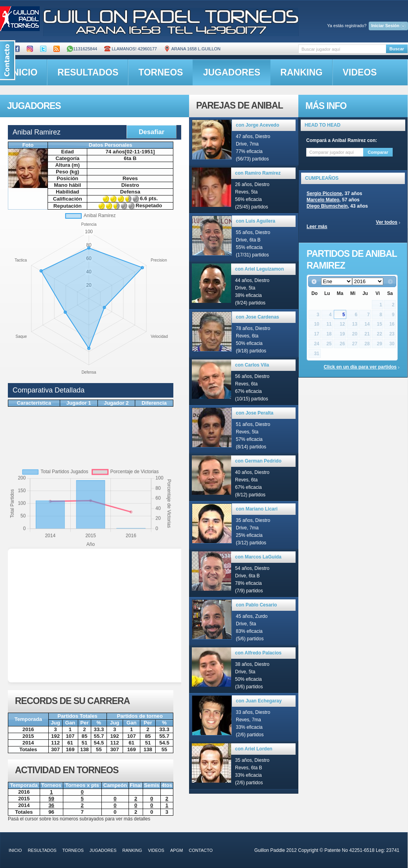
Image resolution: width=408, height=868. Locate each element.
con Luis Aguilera (255, 221)
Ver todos (387, 222)
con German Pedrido (258, 461)
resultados (88, 72)
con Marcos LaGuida (258, 557)
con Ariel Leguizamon (259, 269)
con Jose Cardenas (257, 317)
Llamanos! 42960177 (130, 49)
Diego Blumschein (327, 206)
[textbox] (342, 49)
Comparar (378, 152)
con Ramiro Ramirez (258, 173)
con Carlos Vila (252, 365)
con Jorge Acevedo (257, 125)
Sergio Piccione (324, 194)
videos (360, 72)
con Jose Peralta (255, 413)
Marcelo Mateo (323, 200)
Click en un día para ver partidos (360, 367)
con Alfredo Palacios (258, 653)
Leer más (317, 227)
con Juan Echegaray (259, 701)
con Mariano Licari (257, 509)
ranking (301, 72)
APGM (176, 850)
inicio (15, 850)
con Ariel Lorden (254, 749)
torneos (161, 72)
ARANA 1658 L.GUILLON (192, 49)
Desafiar (152, 132)
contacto (201, 850)
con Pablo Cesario (256, 605)
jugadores (232, 72)
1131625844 (82, 49)
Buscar (397, 49)
